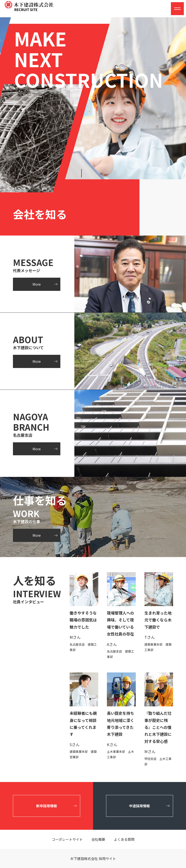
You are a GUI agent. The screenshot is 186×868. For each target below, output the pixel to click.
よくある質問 (124, 839)
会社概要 (98, 839)
